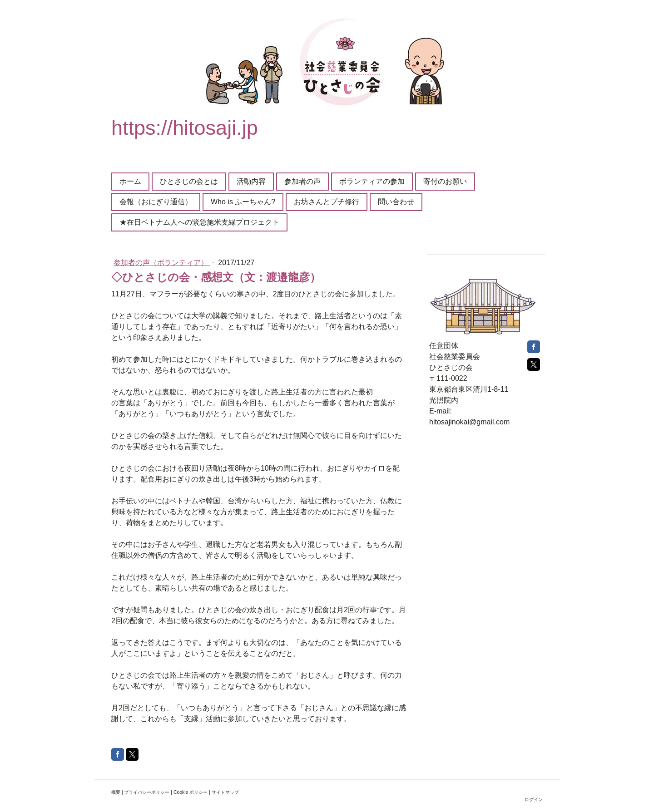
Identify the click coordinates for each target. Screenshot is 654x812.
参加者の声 (302, 181)
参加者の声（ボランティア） (162, 263)
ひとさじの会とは (189, 181)
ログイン (534, 800)
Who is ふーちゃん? (243, 202)
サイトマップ (225, 792)
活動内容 (251, 181)
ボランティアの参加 (372, 181)
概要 (116, 792)
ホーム (130, 181)
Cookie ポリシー (191, 792)
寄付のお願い (445, 181)
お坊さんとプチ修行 (327, 202)
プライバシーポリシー (147, 792)
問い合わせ (396, 202)
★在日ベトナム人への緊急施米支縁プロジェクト (199, 222)
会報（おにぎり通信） (156, 202)
